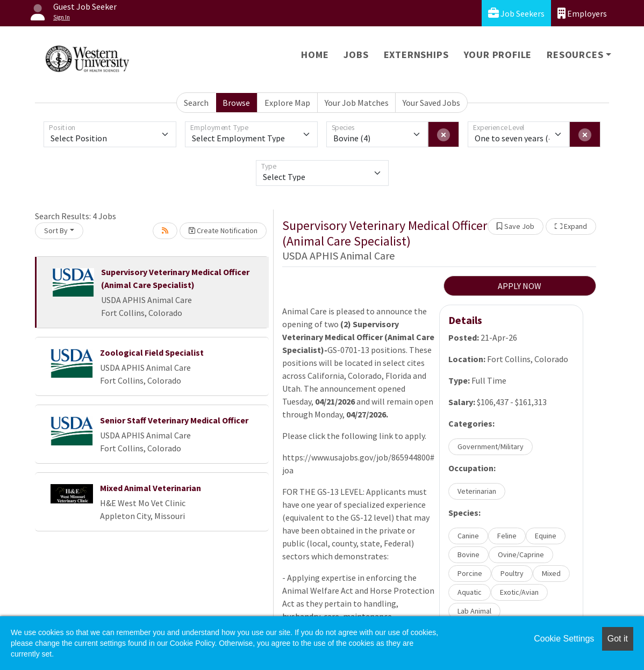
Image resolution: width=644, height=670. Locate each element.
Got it (618, 639)
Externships (416, 55)
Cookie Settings (564, 639)
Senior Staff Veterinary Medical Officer (174, 420)
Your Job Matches (357, 103)
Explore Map (287, 103)
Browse (236, 103)
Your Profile (498, 55)
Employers (582, 13)
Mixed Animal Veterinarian (151, 488)
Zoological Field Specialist (152, 352)
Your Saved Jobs (431, 103)
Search (196, 103)
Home (315, 55)
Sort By (56, 230)
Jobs (356, 55)
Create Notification (223, 230)
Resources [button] (575, 55)
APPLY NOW (520, 286)
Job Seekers (516, 13)
